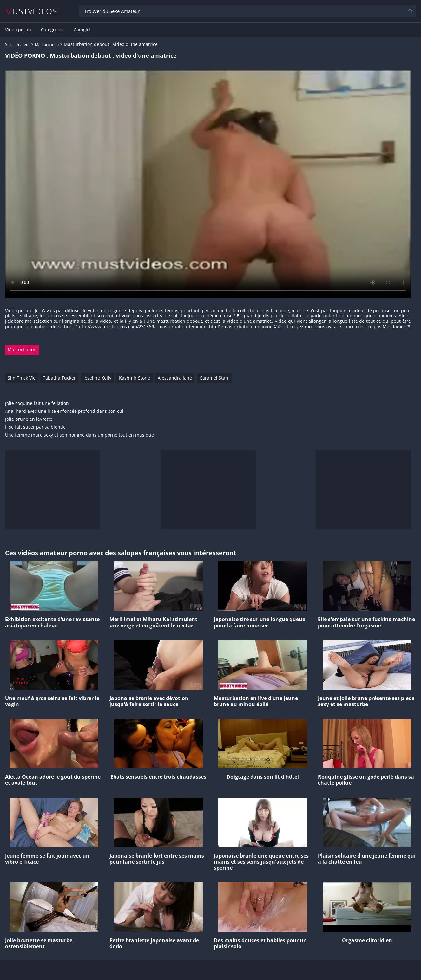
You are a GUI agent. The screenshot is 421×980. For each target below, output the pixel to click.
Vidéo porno (18, 30)
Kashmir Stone (135, 378)
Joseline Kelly (97, 378)
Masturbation (47, 45)
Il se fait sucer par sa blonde (35, 427)
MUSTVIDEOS (31, 11)
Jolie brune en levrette (29, 419)
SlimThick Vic (21, 378)
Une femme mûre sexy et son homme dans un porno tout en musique (79, 435)
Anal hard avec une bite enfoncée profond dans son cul (64, 411)
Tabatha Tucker (59, 378)
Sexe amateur (17, 45)
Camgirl (82, 30)
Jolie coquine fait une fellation (37, 403)
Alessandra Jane (175, 378)
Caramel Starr (214, 378)
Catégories (52, 30)
